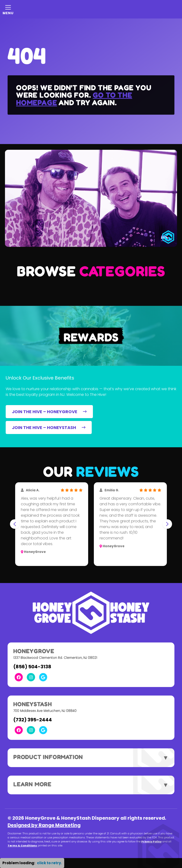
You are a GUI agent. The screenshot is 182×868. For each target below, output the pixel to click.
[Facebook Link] (19, 677)
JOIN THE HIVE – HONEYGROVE (49, 412)
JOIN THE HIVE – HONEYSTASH (49, 427)
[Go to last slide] (15, 524)
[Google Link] (43, 677)
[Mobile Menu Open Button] (8, 9)
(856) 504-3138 (32, 667)
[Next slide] (167, 524)
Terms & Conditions (22, 845)
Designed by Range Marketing (44, 825)
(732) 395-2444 (33, 720)
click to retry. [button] (49, 863)
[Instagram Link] (31, 677)
